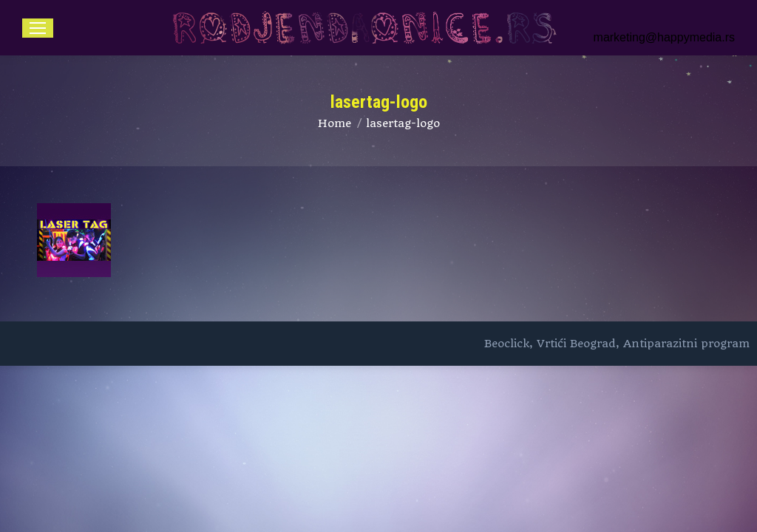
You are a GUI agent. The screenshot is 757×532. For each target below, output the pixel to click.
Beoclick (507, 344)
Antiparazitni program (686, 344)
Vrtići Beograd (576, 344)
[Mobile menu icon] (38, 28)
